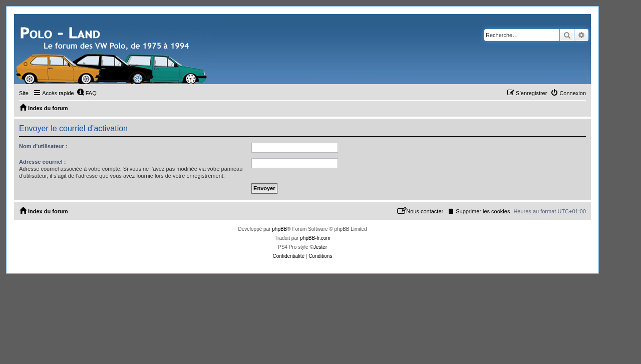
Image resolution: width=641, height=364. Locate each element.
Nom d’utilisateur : (43, 146)
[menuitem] (87, 93)
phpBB (279, 229)
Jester (320, 247)
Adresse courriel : (43, 162)
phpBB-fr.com (315, 238)
